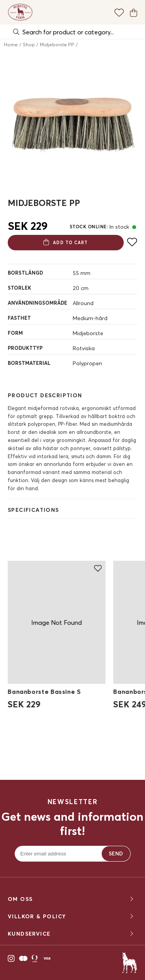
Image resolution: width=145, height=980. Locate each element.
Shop (29, 45)
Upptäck (72, 756)
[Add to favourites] (132, 242)
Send (116, 853)
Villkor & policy (71, 917)
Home (11, 45)
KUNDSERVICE (71, 934)
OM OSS (71, 899)
